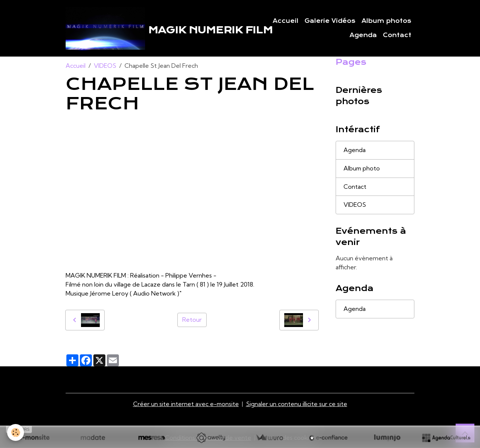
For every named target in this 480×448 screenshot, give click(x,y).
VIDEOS (105, 66)
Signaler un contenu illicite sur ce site (297, 404)
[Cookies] (16, 432)
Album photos (386, 21)
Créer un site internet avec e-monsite (186, 404)
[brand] (150, 28)
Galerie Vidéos (330, 21)
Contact (397, 35)
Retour (192, 320)
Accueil (286, 21)
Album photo (362, 169)
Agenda (363, 35)
